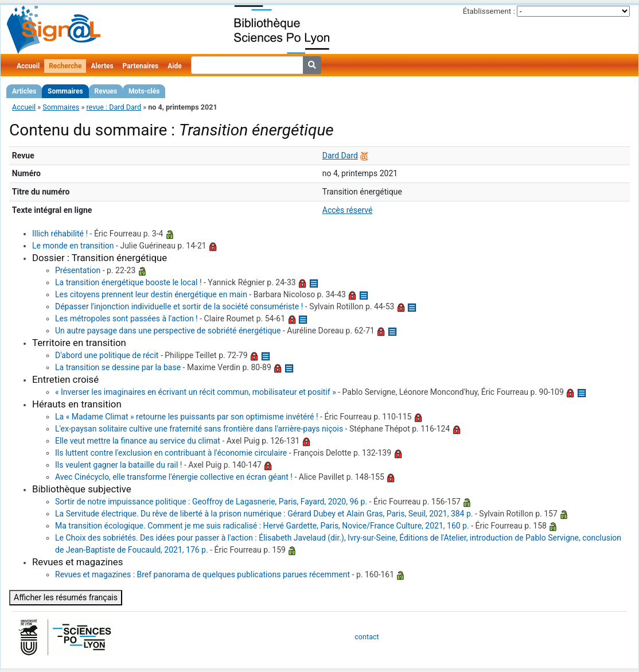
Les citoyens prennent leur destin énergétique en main (151, 294)
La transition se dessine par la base (118, 367)
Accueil (28, 66)
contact (367, 637)
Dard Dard (340, 156)
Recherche (65, 66)
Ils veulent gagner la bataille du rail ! (118, 465)
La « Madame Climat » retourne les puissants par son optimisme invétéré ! (187, 417)
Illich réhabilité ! (60, 234)
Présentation (78, 270)
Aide (174, 66)
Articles (24, 91)
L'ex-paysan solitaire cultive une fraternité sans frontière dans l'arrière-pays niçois (199, 429)
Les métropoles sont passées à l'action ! (126, 318)
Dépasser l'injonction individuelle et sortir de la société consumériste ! (179, 306)
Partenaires (141, 66)
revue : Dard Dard (114, 107)
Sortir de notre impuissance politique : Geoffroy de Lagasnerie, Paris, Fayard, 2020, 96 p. (211, 502)
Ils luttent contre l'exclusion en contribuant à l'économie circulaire (171, 453)
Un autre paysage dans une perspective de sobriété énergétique (168, 331)
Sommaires (65, 91)
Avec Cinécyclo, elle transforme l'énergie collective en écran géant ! (174, 477)
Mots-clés (144, 91)
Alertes (102, 66)
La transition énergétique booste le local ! (128, 282)
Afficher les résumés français (66, 597)
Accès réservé (348, 210)
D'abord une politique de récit (107, 355)
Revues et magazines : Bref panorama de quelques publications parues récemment (202, 574)
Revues (106, 91)
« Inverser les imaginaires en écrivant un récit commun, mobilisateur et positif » (196, 392)
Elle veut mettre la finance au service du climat (138, 441)
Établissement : (489, 11)
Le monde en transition (73, 246)
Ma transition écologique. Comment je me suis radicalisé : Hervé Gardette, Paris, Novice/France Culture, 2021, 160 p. (262, 526)
